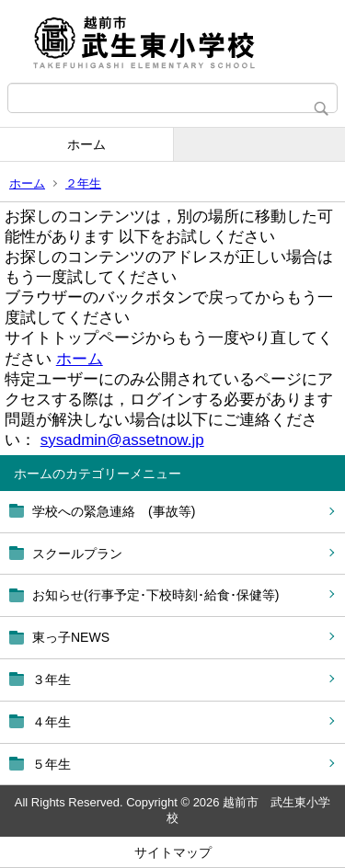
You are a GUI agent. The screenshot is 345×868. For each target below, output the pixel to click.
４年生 (52, 722)
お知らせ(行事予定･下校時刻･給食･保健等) (155, 595)
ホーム (86, 144)
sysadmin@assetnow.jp (122, 440)
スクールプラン (77, 554)
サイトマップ (173, 852)
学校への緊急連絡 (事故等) (114, 511)
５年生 (52, 764)
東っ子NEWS (71, 637)
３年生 (52, 680)
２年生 (83, 183)
